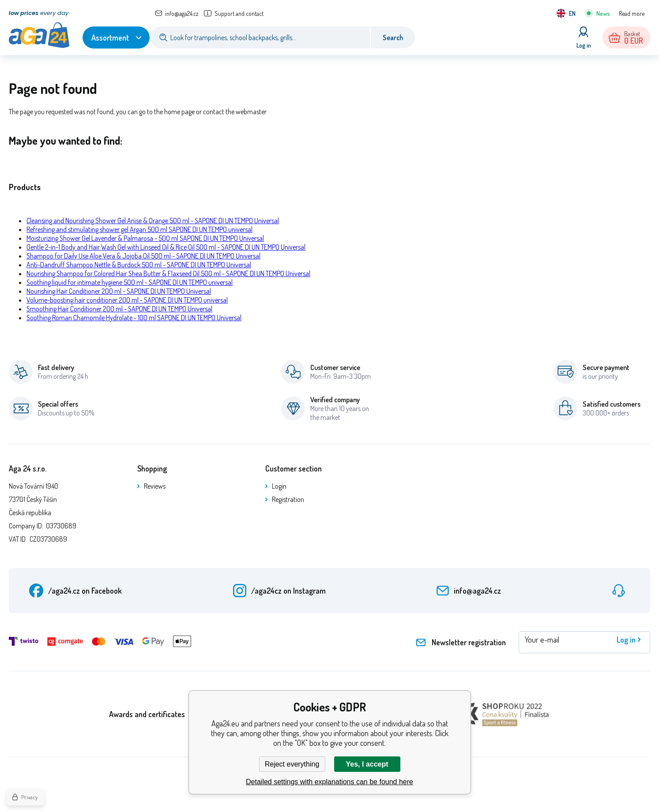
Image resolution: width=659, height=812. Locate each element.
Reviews (155, 486)
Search (393, 37)
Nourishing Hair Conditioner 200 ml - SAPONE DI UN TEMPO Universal (119, 291)
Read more (632, 13)
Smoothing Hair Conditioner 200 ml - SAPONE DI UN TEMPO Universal (119, 309)
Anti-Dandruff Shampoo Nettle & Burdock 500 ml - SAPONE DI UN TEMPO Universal (139, 265)
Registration (288, 499)
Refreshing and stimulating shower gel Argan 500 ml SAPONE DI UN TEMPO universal (139, 229)
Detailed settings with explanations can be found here (329, 782)
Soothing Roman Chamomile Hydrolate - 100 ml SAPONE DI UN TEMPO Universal (134, 318)
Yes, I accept (367, 764)
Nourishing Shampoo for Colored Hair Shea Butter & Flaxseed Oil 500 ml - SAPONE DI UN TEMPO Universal (168, 273)
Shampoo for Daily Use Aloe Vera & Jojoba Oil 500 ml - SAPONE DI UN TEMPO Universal (143, 256)
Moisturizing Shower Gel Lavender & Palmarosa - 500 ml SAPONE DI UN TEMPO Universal (145, 238)
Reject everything (292, 764)
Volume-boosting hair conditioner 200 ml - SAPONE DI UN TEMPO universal (127, 300)
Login (279, 486)
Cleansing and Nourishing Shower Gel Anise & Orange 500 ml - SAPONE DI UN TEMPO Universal (153, 221)
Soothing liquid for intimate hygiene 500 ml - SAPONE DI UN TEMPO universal (130, 282)
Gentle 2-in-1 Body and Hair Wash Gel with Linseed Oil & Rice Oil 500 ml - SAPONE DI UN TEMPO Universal (166, 247)
